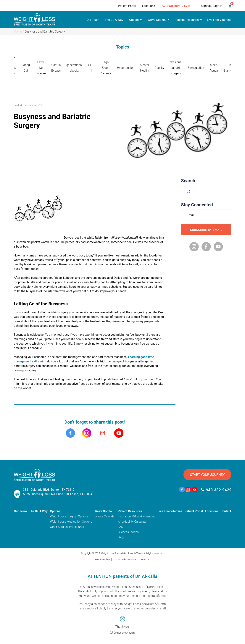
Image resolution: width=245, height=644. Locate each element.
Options (134, 20)
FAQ (120, 527)
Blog (121, 537)
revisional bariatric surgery (176, 68)
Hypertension (126, 68)
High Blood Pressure (106, 68)
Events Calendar (105, 516)
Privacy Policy (102, 560)
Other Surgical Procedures (67, 527)
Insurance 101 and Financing (137, 516)
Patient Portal (127, 6)
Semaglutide (196, 68)
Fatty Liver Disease (40, 68)
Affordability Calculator (133, 522)
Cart (231, 5)
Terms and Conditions (125, 560)
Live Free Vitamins (219, 20)
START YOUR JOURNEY (207, 475)
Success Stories (128, 532)
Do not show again (124, 633)
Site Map (145, 560)
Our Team (93, 20)
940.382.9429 (178, 6)
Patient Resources (187, 20)
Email (192, 215)
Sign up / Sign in (212, 6)
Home (18, 32)
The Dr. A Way (114, 20)
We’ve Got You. (157, 20)
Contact (226, 511)
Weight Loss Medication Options (71, 522)
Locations (149, 6)
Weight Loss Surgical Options (69, 516)
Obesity (159, 68)
